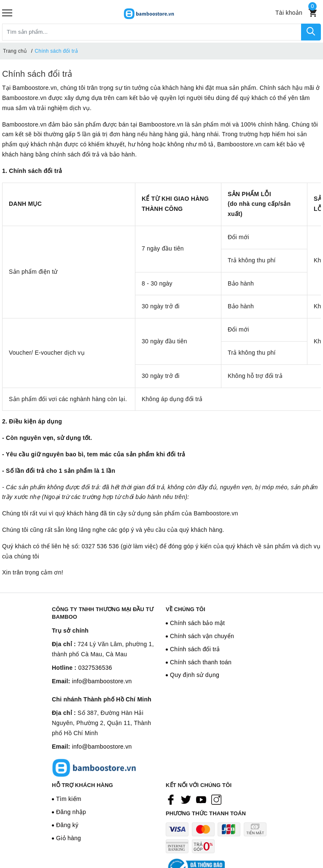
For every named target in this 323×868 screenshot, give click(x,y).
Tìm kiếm (69, 799)
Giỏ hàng (69, 838)
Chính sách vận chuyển (202, 636)
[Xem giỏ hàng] (313, 13)
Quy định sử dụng (195, 675)
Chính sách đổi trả (37, 74)
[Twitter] (186, 799)
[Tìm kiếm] (311, 32)
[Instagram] (216, 799)
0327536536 (95, 668)
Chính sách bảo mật (197, 623)
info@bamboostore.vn (102, 681)
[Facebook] (171, 799)
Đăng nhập (71, 812)
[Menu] (7, 13)
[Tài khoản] (289, 13)
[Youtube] (201, 799)
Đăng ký (67, 825)
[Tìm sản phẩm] (152, 32)
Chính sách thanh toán (201, 662)
